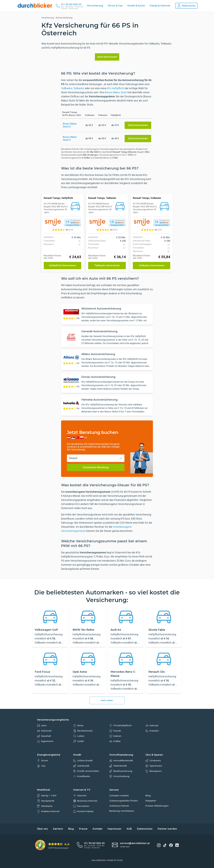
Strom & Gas (115, 6)
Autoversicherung (64, 18)
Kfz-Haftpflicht (116, 88)
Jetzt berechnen (107, 57)
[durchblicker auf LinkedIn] (177, 845)
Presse (83, 829)
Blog (71, 829)
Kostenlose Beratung (96, 467)
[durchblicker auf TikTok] (165, 845)
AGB (129, 829)
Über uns (42, 829)
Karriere (58, 829)
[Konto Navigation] (186, 6)
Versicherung (95, 6)
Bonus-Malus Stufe (116, 92)
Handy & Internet (160, 6)
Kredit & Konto (136, 6)
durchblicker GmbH (103, 860)
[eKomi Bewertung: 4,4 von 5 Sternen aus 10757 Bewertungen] (52, 845)
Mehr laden (107, 700)
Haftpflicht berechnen (62, 265)
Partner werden (167, 829)
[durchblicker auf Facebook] (171, 845)
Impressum (114, 829)
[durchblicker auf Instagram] (159, 845)
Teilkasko (79, 88)
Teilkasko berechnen (107, 265)
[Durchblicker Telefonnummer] (72, 5)
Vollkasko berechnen (152, 265)
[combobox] (96, 458)
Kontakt (98, 829)
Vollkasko (67, 88)
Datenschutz (145, 829)
